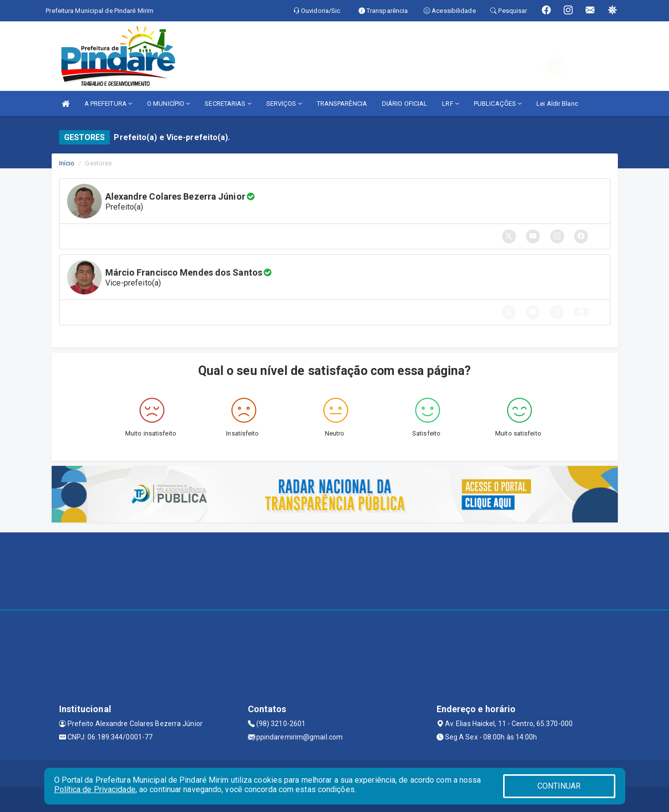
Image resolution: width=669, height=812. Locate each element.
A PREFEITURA (108, 104)
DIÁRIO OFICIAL (405, 104)
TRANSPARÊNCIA (342, 104)
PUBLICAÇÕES (498, 104)
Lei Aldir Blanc (557, 104)
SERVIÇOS (284, 104)
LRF (450, 104)
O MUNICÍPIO (168, 104)
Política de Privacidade (95, 789)
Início (67, 163)
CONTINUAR (559, 786)
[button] (581, 312)
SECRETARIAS (228, 104)
